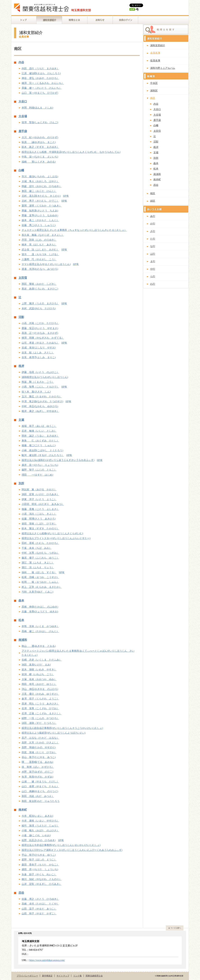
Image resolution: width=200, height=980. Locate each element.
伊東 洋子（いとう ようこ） (39, 499)
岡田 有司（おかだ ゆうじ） (39, 684)
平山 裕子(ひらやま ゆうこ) (39, 855)
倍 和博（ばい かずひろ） (38, 767)
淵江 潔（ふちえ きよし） (38, 563)
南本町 (23, 810)
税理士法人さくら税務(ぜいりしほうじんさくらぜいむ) (52, 533)
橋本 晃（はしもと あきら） (39, 245)
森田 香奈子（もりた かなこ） (40, 865)
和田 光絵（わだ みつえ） (38, 796)
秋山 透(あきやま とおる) (39, 646)
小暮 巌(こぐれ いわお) (36, 835)
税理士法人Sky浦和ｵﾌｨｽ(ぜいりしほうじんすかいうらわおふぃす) (58, 460)
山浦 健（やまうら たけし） (40, 782)
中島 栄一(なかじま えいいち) (40, 157)
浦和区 (154, 91)
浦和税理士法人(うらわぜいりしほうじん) (45, 377)
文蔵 (21, 420)
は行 (153, 254)
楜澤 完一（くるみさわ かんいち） (43, 83)
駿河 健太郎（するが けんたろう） (43, 455)
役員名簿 (155, 61)
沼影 (21, 317)
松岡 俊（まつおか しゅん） (40, 582)
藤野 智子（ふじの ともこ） (39, 470)
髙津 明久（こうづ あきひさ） (40, 704)
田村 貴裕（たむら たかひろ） (40, 543)
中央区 (154, 83)
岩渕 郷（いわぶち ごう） (38, 674)
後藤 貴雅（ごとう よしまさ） (40, 509)
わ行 (153, 284)
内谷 (21, 62)
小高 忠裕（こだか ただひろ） (40, 323)
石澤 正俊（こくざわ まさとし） (42, 713)
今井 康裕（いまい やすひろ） (40, 821)
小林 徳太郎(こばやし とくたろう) (42, 450)
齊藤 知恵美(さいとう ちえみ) (40, 211)
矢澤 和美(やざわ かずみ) (37, 777)
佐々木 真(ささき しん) (36, 392)
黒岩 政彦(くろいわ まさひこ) (40, 289)
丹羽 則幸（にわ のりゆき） (39, 240)
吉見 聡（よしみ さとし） (38, 353)
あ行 (153, 216)
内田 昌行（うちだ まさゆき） (40, 69)
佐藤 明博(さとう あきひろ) (39, 519)
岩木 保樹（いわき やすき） (39, 670)
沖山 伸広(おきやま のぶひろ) (40, 689)
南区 (153, 98)
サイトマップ (63, 976)
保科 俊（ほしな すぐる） (39, 572)
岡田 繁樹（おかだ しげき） (39, 284)
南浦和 (23, 640)
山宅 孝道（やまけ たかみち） (40, 343)
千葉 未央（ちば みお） (37, 548)
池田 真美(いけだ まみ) (36, 665)
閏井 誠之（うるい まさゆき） (40, 436)
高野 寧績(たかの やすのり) (39, 747)
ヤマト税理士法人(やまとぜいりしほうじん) (46, 264)
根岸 (21, 366)
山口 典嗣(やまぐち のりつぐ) (40, 791)
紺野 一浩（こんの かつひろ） (40, 718)
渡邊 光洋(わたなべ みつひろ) (40, 269)
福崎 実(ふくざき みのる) (39, 162)
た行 (153, 239)
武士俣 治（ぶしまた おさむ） (40, 250)
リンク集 (78, 976)
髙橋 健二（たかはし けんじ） (40, 631)
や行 (153, 269)
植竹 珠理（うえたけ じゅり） (40, 826)
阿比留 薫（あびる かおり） (39, 490)
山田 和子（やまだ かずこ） (39, 914)
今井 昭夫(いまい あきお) (37, 816)
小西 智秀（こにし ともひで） (40, 387)
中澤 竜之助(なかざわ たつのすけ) (42, 402)
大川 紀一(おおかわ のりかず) (40, 137)
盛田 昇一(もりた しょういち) (40, 869)
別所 (21, 483)
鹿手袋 (23, 131)
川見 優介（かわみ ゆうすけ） (40, 694)
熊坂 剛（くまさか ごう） (38, 382)
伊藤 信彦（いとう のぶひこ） (40, 372)
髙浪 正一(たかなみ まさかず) (40, 333)
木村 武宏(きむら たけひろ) (39, 308)
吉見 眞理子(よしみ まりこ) (39, 357)
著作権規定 (47, 976)
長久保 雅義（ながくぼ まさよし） (43, 235)
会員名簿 (155, 53)
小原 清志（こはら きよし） (39, 514)
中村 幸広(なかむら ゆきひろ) (40, 406)
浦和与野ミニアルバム (163, 68)
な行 (153, 246)
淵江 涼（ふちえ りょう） (38, 567)
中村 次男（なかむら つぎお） (40, 553)
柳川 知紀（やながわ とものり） (42, 879)
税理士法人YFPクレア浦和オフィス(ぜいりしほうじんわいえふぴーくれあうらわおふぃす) (72, 850)
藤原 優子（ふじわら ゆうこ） (40, 558)
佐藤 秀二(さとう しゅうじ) (39, 225)
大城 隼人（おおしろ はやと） (40, 181)
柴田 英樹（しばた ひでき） (39, 524)
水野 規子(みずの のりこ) (37, 772)
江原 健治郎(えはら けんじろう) (41, 73)
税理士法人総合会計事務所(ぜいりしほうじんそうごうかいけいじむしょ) (62, 728)
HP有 (66, 196)
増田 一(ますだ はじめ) (37, 475)
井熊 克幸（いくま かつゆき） (40, 626)
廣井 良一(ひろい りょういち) (40, 465)
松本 (21, 620)
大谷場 (23, 116)
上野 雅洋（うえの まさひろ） (40, 304)
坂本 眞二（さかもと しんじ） (40, 220)
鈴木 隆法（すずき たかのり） (40, 529)
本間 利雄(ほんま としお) (37, 108)
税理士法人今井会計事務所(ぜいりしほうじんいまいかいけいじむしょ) (61, 845)
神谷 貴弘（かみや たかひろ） (40, 78)
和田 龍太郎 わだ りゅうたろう (41, 801)
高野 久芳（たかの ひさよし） (40, 743)
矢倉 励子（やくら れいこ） (39, 874)
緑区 (153, 201)
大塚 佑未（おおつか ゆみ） (39, 679)
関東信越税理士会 (94, 976)
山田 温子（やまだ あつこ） (39, 909)
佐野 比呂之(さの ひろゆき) (39, 840)
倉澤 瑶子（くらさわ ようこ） (40, 699)
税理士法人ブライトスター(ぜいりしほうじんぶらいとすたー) (56, 538)
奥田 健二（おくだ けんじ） (39, 191)
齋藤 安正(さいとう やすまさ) (40, 328)
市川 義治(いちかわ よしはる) (40, 177)
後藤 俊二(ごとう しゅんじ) (39, 445)
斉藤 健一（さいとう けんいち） (42, 88)
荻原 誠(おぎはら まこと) (39, 142)
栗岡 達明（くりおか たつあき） (42, 206)
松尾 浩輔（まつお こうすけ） (40, 577)
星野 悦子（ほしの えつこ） (39, 860)
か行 (153, 224)
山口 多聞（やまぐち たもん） (40, 786)
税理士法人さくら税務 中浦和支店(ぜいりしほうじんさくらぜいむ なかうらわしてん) (71, 152)
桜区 (153, 193)
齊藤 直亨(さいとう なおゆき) (40, 215)
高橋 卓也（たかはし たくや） (40, 904)
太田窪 (23, 278)
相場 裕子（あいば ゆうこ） (39, 426)
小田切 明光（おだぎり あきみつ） (43, 504)
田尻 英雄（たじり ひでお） (39, 752)
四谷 (21, 893)
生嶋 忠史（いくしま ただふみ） (42, 660)
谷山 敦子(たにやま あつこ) (39, 757)
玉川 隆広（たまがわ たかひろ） (42, 397)
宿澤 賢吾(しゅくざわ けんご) (40, 122)
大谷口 (23, 102)
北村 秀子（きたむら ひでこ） (40, 201)
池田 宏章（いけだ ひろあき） (40, 494)
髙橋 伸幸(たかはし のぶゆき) (40, 607)
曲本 (21, 601)
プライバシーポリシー (27, 976)
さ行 (153, 231)
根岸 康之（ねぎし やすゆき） (40, 411)
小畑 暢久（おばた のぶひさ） (40, 831)
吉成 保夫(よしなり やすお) (39, 348)
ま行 (153, 261)
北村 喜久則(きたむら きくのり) (41, 196)
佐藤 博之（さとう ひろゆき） (40, 899)
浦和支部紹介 (158, 45)
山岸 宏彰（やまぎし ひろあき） (42, 884)
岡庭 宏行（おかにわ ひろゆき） (42, 186)
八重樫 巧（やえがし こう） (39, 259)
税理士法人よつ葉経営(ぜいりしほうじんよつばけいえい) (54, 733)
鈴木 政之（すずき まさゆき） (40, 147)
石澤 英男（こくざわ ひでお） (40, 708)
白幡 (21, 170)
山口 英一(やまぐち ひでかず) (40, 93)
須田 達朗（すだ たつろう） (39, 723)
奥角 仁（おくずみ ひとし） (40, 441)
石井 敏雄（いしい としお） (39, 431)
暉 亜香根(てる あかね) (37, 762)
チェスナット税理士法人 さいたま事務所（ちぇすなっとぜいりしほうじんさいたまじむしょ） (74, 230)
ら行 (153, 276)
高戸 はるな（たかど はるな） (40, 738)
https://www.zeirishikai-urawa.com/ (47, 960)
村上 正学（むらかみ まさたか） (42, 587)
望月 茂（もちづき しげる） (40, 254)
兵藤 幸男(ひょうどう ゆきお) (40, 612)
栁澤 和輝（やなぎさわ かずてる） (43, 338)
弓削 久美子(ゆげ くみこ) (37, 592)
